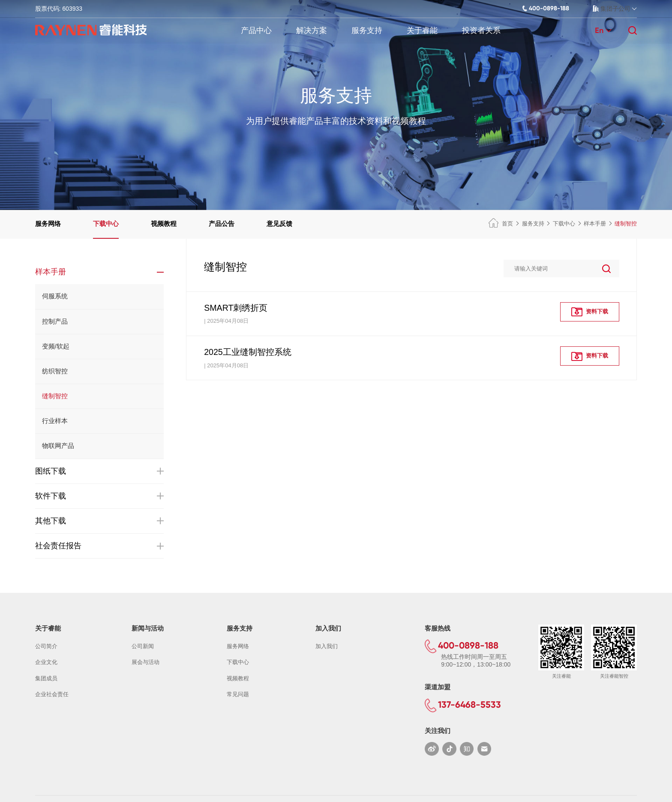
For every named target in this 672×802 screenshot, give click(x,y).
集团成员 (46, 678)
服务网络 (48, 224)
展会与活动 (145, 662)
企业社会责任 (52, 694)
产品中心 (256, 30)
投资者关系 (481, 30)
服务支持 (367, 30)
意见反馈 (279, 224)
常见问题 (238, 694)
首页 (501, 224)
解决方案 (312, 30)
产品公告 (222, 224)
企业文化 (46, 662)
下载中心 (106, 224)
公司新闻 (143, 646)
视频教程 (164, 224)
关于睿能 (422, 30)
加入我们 (327, 646)
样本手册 (595, 224)
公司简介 (46, 646)
